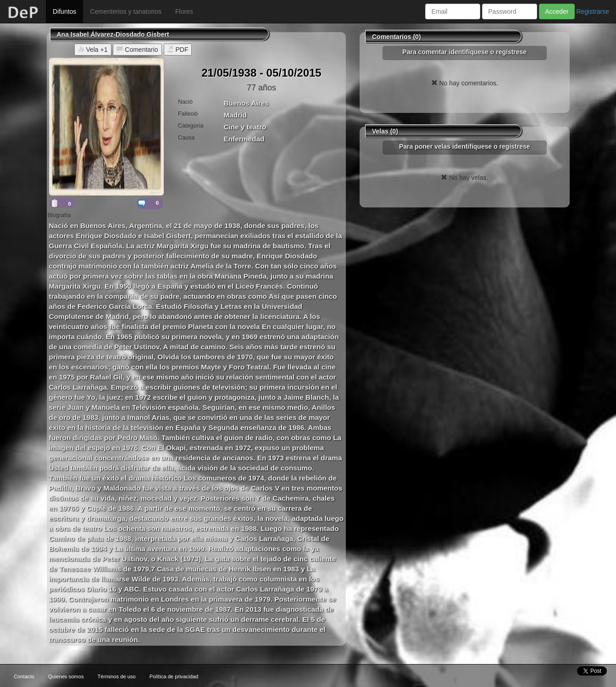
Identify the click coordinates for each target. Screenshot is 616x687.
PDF (178, 50)
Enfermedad (244, 139)
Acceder (557, 11)
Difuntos (64, 11)
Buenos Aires (246, 103)
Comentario (137, 50)
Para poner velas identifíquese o (465, 146)
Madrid (235, 115)
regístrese (511, 52)
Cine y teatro (245, 127)
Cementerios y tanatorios (126, 11)
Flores (184, 11)
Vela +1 (93, 50)
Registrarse (593, 11)
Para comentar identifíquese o (464, 52)
